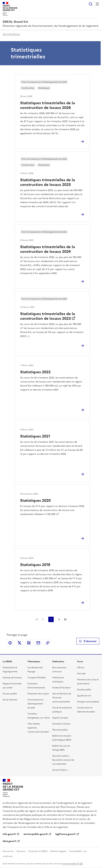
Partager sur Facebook (10, 643)
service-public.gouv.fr (36, 834)
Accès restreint (10, 700)
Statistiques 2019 (35, 565)
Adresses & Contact (12, 678)
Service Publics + (60, 770)
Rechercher (91, 4)
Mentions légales (58, 851)
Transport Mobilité (37, 678)
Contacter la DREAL (38, 851)
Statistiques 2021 (35, 436)
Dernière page (65, 619)
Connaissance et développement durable (35, 704)
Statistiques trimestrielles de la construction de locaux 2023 (47, 316)
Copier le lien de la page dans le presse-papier (48, 643)
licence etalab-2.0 (71, 864)
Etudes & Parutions (61, 688)
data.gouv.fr (10, 841)
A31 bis (81, 668)
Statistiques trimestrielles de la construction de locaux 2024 (47, 249)
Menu (97, 4)
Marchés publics (60, 730)
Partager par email (38, 643)
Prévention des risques (38, 694)
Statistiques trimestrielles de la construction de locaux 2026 (47, 105)
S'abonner (88, 641)
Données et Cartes (61, 724)
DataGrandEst (84, 690)
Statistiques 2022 (35, 372)
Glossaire (21, 851)
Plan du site (8, 851)
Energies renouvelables (88, 702)
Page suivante (59, 619)
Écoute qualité (10, 694)
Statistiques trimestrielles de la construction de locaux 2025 (47, 182)
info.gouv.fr (9, 834)
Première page (37, 619)
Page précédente (43, 619)
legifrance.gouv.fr (66, 834)
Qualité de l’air (84, 696)
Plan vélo (81, 674)
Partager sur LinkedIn (29, 643)
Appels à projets (60, 718)
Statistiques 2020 (35, 501)
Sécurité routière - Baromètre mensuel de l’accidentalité (63, 760)
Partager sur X (19, 643)
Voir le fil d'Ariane (11, 34)
